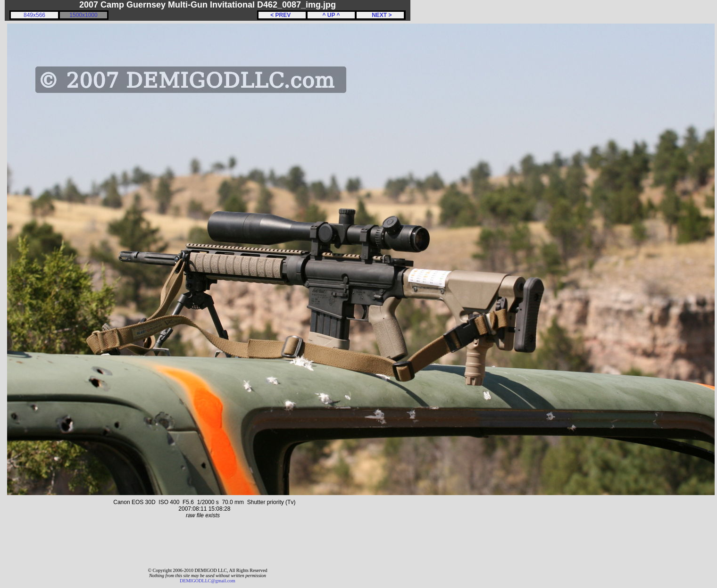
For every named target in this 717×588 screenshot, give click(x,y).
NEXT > (380, 15)
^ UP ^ (331, 15)
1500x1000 (83, 15)
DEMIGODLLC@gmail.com (208, 581)
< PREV (282, 15)
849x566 (34, 15)
